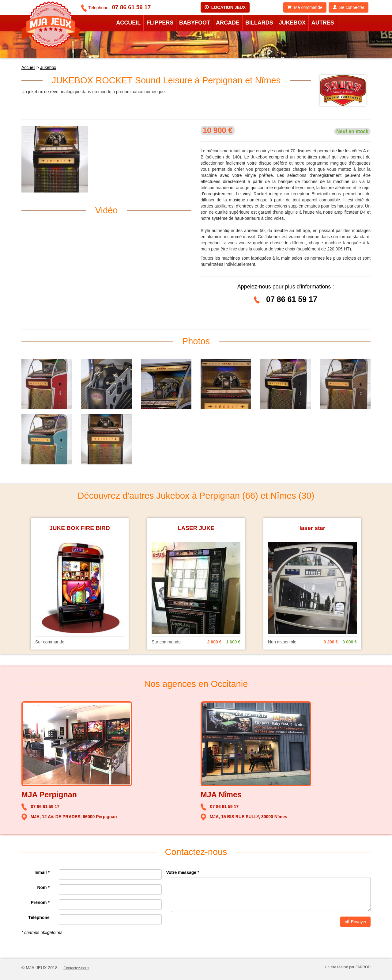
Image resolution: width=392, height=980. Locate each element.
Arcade (228, 23)
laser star (313, 528)
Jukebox (292, 23)
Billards (259, 23)
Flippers (160, 23)
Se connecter (349, 7)
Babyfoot (195, 23)
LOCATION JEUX (225, 7)
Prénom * (40, 902)
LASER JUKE (196, 528)
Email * (42, 872)
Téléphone (39, 917)
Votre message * (183, 872)
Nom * (43, 887)
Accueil (128, 23)
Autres (323, 23)
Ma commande (305, 7)
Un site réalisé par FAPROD (348, 967)
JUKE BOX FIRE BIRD (79, 528)
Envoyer (355, 922)
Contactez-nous (76, 968)
